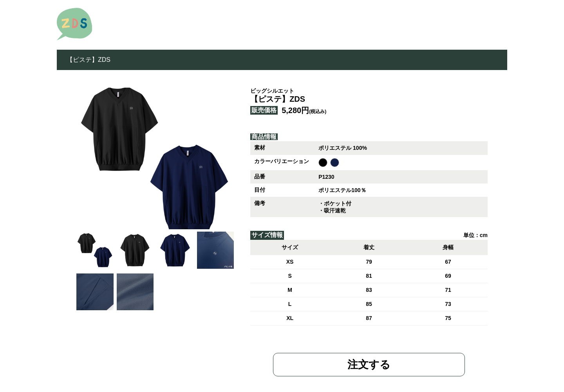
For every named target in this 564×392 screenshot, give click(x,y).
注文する (369, 365)
